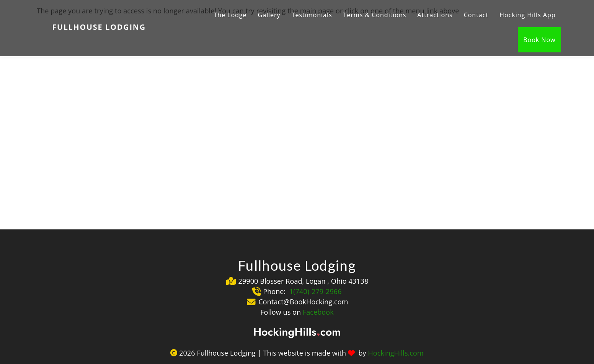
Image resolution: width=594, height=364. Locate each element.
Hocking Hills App (527, 15)
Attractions (435, 15)
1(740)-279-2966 (315, 291)
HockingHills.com (396, 353)
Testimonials (312, 15)
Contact (476, 15)
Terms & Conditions (375, 15)
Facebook (318, 312)
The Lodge (230, 15)
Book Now (539, 40)
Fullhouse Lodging (99, 27)
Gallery (269, 15)
